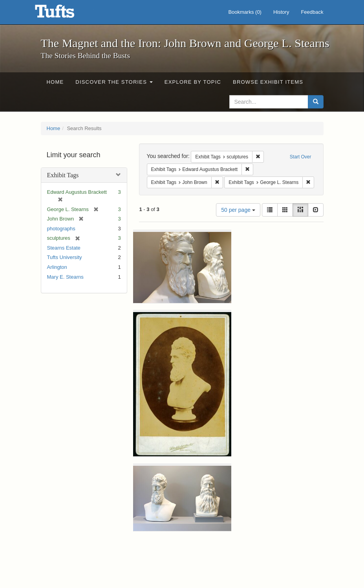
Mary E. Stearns (65, 277)
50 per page (238, 210)
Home (55, 82)
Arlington (57, 267)
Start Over (301, 157)
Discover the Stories (114, 82)
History (281, 12)
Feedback (312, 12)
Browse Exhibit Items (268, 82)
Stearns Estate (64, 248)
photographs (61, 229)
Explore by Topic (193, 82)
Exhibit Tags (63, 175)
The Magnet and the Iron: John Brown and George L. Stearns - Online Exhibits (64, 14)
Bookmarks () (245, 12)
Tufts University (65, 257)
